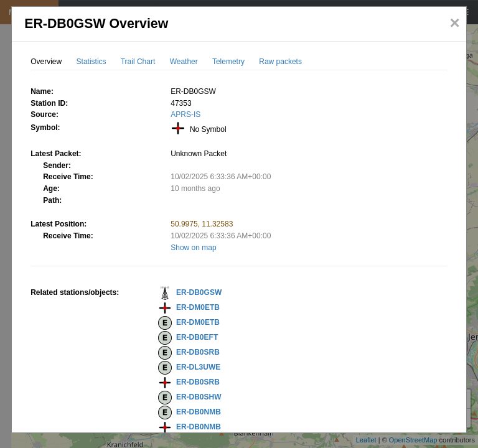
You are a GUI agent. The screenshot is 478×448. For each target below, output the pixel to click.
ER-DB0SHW (199, 397)
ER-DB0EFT (197, 337)
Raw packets (280, 62)
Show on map (193, 248)
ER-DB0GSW (199, 292)
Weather (184, 62)
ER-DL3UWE (198, 367)
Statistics (91, 62)
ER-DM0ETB (198, 307)
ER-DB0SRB (198, 352)
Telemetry (228, 62)
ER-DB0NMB (199, 412)
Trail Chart (138, 62)
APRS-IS (185, 114)
